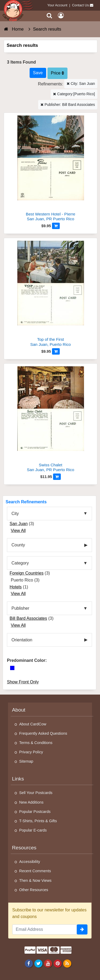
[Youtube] (48, 964)
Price (58, 73)
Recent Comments (35, 871)
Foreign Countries (27, 573)
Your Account (57, 5)
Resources (24, 848)
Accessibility (30, 862)
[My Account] (61, 16)
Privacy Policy (31, 752)
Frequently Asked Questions (43, 733)
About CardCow (33, 724)
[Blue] (12, 668)
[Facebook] (29, 964)
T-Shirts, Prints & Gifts (38, 821)
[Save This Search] (38, 73)
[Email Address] (45, 929)
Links (18, 779)
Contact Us (80, 5)
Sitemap (26, 761)
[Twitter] (38, 964)
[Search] (49, 16)
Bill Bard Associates (28, 618)
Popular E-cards (33, 830)
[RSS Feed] (67, 964)
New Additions (31, 802)
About (19, 710)
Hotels (16, 587)
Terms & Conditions (36, 743)
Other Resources (34, 890)
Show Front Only (23, 682)
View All (18, 531)
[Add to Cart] (56, 226)
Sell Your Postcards (36, 793)
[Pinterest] (57, 964)
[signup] (82, 929)
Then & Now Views (35, 881)
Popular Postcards (35, 812)
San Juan (19, 524)
